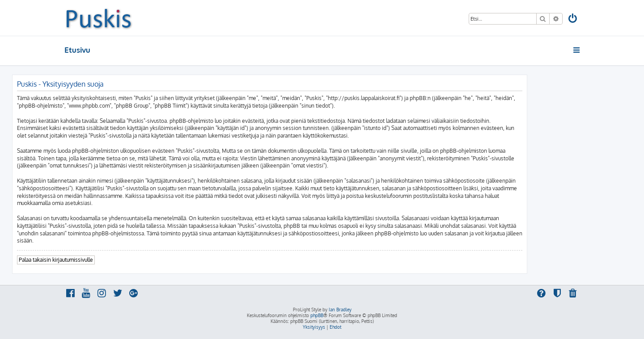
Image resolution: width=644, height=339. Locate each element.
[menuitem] (573, 19)
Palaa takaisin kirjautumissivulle (56, 260)
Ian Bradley (340, 310)
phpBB (317, 315)
